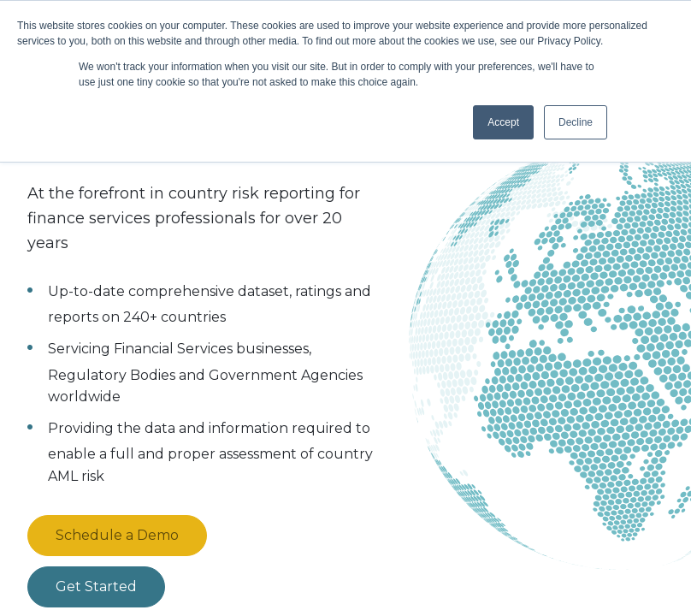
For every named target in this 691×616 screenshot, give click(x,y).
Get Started (96, 586)
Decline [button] (576, 122)
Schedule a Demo (117, 535)
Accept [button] (503, 122)
